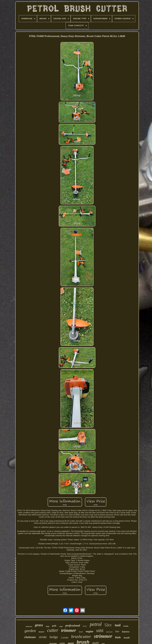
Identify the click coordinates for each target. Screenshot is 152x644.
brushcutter (81, 636)
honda (126, 626)
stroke (43, 637)
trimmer (69, 630)
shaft (61, 626)
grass (39, 625)
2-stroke (65, 638)
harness (126, 632)
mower (41, 632)
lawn (81, 632)
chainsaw (30, 637)
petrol (96, 624)
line (117, 631)
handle (127, 638)
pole (54, 626)
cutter (53, 630)
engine (90, 631)
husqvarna (29, 626)
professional (73, 626)
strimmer (103, 636)
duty (48, 626)
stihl (100, 631)
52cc (108, 625)
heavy (85, 626)
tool (118, 625)
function (109, 632)
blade (118, 637)
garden (30, 631)
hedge (54, 637)
